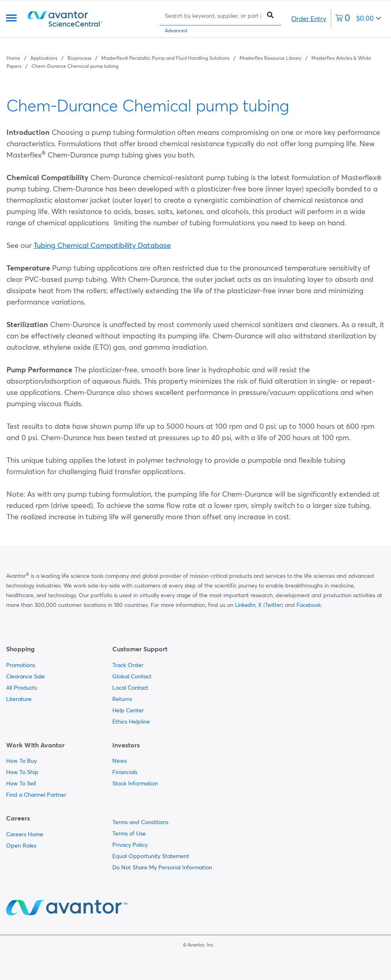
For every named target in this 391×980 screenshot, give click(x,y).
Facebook (309, 605)
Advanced (176, 30)
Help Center (128, 710)
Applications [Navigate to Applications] (44, 58)
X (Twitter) (271, 605)
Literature (19, 699)
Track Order (128, 665)
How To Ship (22, 772)
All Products (21, 688)
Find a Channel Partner (36, 795)
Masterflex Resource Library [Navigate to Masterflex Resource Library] (270, 58)
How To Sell (21, 783)
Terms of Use (129, 833)
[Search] (213, 16)
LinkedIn (245, 605)
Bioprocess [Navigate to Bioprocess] (79, 58)
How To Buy (21, 761)
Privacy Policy (130, 845)
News (120, 761)
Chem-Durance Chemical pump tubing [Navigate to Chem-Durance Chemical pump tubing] (75, 66)
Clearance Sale (25, 676)
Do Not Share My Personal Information (162, 867)
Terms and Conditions (140, 822)
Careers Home (25, 834)
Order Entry (309, 19)
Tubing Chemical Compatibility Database (102, 245)
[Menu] (11, 19)
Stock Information (135, 783)
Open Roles (21, 846)
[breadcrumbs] (195, 61)
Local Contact (130, 688)
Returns (122, 699)
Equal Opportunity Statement (151, 856)
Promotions (21, 665)
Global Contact (132, 676)
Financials (125, 772)
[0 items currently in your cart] (358, 19)
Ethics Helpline (131, 722)
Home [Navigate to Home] (13, 58)
